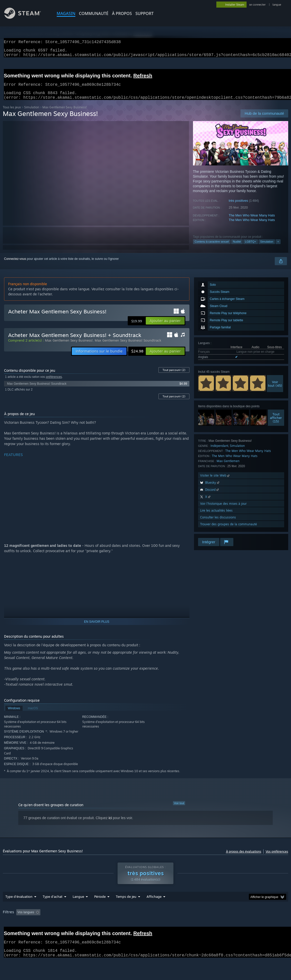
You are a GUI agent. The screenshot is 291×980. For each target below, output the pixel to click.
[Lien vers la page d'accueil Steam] (26, 17)
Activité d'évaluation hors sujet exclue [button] (82, 925)
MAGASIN (66, 13)
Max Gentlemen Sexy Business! (69, 346)
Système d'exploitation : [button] (214, 925)
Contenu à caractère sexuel (212, 248)
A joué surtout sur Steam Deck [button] (168, 925)
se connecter (258, 5)
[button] (165, 327)
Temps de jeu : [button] (127, 925)
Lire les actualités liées (216, 517)
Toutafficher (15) (276, 424)
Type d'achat (53, 910)
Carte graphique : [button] (16, 932)
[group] (145, 929)
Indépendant (219, 452)
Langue (78, 910)
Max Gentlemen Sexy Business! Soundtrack (128, 346)
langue (277, 5)
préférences (54, 383)
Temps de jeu (126, 910)
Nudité (237, 248)
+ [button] (278, 248)
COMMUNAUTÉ (94, 13)
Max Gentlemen (228, 467)
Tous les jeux (12, 113)
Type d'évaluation (19, 910)
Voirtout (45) (275, 390)
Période (100, 910)
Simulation (32, 113)
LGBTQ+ (251, 248)
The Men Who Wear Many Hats (252, 221)
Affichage (154, 910)
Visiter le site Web (215, 481)
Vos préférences (277, 858)
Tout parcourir (174, 376)
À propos (122, 13)
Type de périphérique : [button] (53, 932)
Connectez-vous (15, 265)
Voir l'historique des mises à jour (223, 510)
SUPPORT (144, 13)
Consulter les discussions (218, 523)
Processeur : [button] (248, 925)
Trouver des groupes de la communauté (229, 530)
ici (110, 824)
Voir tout (179, 809)
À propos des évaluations (244, 858)
